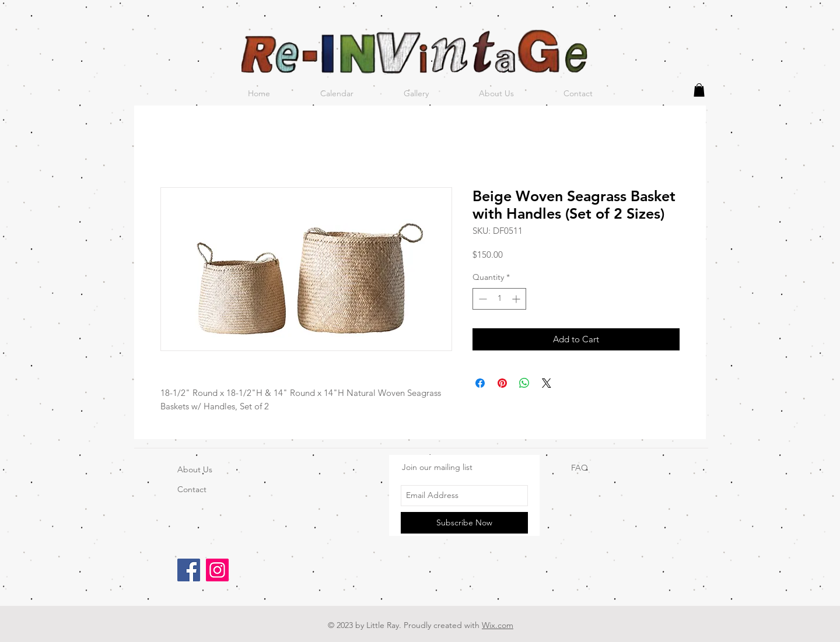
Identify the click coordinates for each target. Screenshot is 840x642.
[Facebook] (189, 570)
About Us (195, 469)
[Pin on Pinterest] (502, 383)
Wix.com (498, 625)
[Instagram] (217, 570)
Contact (192, 489)
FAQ (580, 468)
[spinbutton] (499, 299)
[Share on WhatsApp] (524, 383)
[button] (699, 90)
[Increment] (517, 299)
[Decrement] (482, 299)
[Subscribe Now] (464, 523)
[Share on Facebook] (480, 383)
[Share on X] (547, 383)
